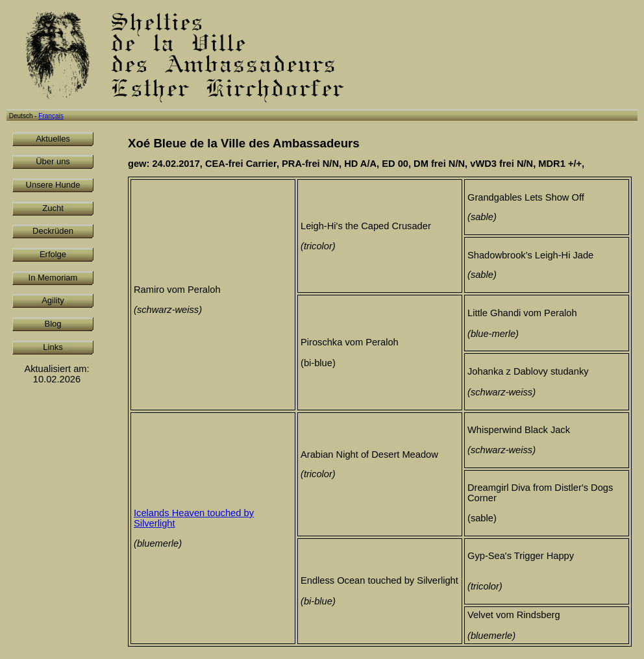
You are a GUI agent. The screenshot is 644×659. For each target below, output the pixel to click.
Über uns (53, 161)
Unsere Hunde (53, 185)
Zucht (53, 208)
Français (51, 116)
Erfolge (53, 254)
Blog (53, 324)
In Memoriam (53, 278)
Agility (53, 300)
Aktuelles (53, 139)
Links (53, 347)
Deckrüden (53, 231)
